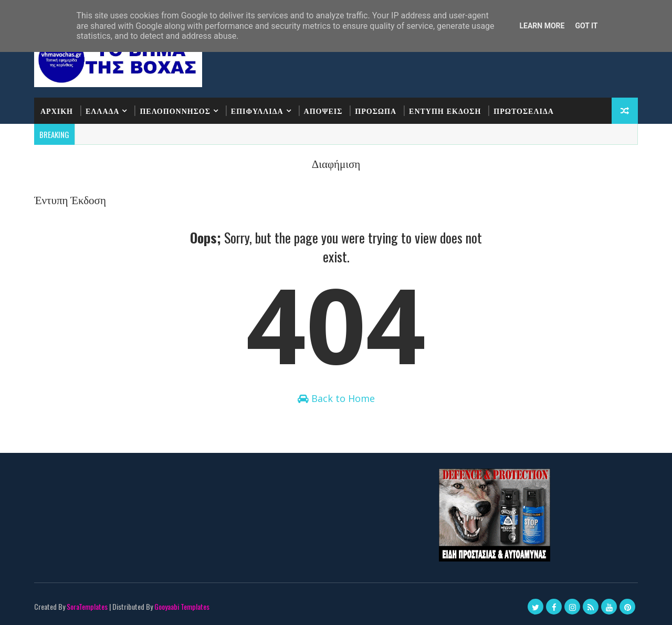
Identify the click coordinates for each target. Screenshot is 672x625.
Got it (586, 26)
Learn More (542, 26)
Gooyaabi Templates (182, 606)
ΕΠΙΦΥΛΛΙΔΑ (257, 110)
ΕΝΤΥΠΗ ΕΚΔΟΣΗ (445, 110)
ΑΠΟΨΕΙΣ (323, 110)
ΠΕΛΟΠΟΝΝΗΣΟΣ (175, 110)
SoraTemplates (87, 606)
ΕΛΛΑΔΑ (102, 110)
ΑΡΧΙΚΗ (57, 110)
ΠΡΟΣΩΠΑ (376, 110)
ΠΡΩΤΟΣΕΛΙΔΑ (524, 110)
